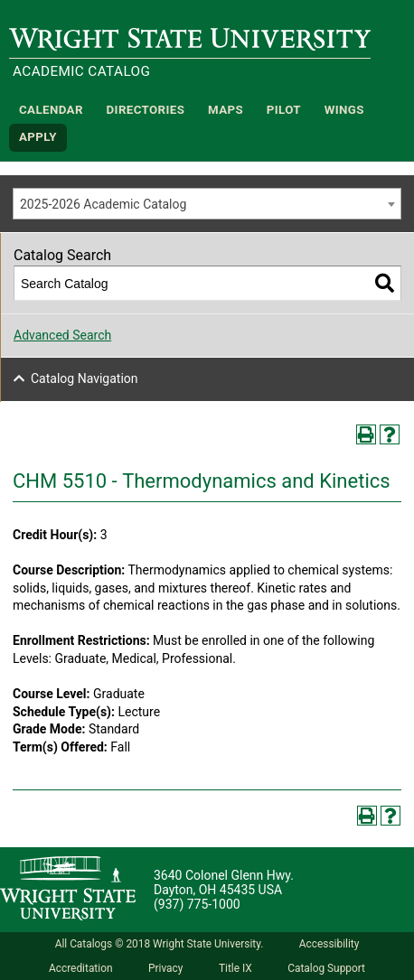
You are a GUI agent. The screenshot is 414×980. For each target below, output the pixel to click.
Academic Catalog (81, 71)
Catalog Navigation (85, 378)
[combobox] (207, 204)
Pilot (284, 110)
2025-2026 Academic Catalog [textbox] (103, 204)
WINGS (344, 110)
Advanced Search (62, 335)
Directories (146, 110)
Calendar (51, 110)
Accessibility (329, 944)
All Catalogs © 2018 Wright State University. (160, 944)
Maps (226, 110)
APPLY (38, 138)
